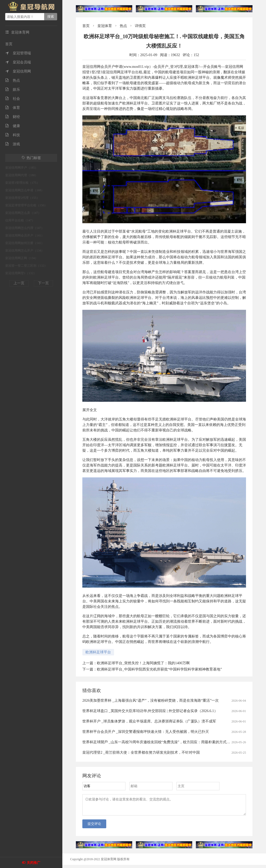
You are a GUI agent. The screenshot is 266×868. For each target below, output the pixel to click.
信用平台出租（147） (20, 220)
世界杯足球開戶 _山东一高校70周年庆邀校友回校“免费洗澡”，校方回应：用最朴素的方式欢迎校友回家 (165, 742)
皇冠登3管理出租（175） (22, 183)
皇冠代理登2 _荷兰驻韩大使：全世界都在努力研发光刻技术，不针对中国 (141, 752)
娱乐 (13, 90)
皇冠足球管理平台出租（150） (26, 205)
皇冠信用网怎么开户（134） (25, 251)
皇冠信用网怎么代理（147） (25, 228)
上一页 (19, 283)
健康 (13, 126)
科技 (13, 135)
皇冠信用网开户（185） (22, 168)
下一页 (43, 283)
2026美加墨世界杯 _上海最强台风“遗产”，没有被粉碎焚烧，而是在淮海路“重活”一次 (151, 701)
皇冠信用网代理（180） (22, 175)
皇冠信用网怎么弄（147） (23, 213)
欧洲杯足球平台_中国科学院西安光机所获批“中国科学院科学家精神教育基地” (159, 669)
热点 (13, 80)
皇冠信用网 (18, 71)
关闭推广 (34, 863)
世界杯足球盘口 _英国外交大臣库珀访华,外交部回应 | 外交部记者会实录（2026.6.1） (150, 711)
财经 (13, 117)
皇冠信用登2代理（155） (22, 198)
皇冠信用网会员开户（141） (25, 235)
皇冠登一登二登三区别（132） (26, 266)
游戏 (13, 144)
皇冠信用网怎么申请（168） (25, 190)
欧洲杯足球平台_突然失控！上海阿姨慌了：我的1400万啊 (143, 663)
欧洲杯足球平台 (98, 652)
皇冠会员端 (18, 62)
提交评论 (94, 827)
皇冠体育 (105, 26)
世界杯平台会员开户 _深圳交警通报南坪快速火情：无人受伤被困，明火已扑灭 (146, 732)
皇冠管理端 (18, 53)
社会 (13, 99)
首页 (9, 44)
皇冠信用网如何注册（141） (25, 243)
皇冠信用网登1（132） (21, 273)
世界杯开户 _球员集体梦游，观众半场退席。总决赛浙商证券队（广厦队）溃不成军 (149, 721)
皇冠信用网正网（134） (22, 258)
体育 (13, 108)
